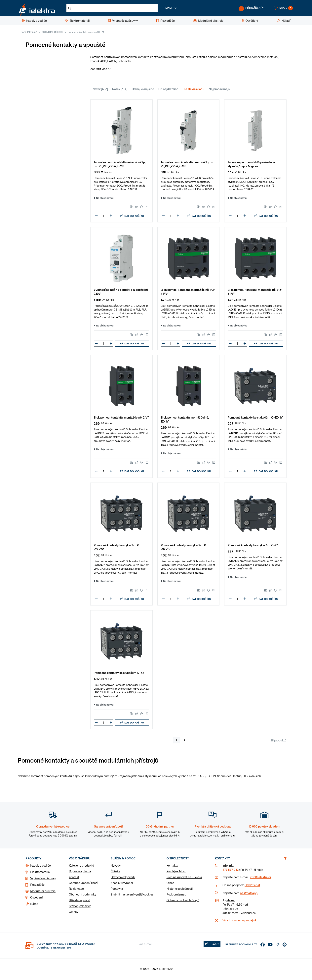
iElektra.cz (31, 33)
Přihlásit (212, 945)
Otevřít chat (252, 886)
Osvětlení (37, 898)
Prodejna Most (176, 872)
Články (74, 913)
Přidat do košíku (132, 217)
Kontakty (172, 867)
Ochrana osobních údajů (183, 901)
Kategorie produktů (81, 867)
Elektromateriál (40, 873)
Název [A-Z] (100, 90)
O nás (170, 884)
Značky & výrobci (122, 884)
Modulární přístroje (52, 33)
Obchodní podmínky (82, 895)
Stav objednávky (80, 907)
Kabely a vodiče (40, 867)
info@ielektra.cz (261, 878)
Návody (116, 867)
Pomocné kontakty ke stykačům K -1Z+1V (255, 418)
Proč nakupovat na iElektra (184, 878)
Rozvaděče (37, 886)
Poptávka (117, 890)
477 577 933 (231, 871)
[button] (174, 9)
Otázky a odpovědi (123, 878)
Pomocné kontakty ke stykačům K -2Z (253, 546)
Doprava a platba (80, 872)
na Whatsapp (249, 894)
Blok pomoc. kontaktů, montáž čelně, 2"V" (121, 418)
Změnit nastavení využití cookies (132, 895)
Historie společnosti (180, 890)
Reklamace (76, 890)
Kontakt (74, 878)
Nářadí (35, 905)
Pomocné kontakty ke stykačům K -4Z (119, 674)
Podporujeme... (176, 895)
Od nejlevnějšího (143, 90)
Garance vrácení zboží (83, 884)
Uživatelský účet (80, 901)
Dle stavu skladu (193, 90)
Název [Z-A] (120, 90)
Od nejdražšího (168, 90)
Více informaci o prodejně (239, 921)
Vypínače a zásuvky (43, 879)
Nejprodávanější (220, 90)
